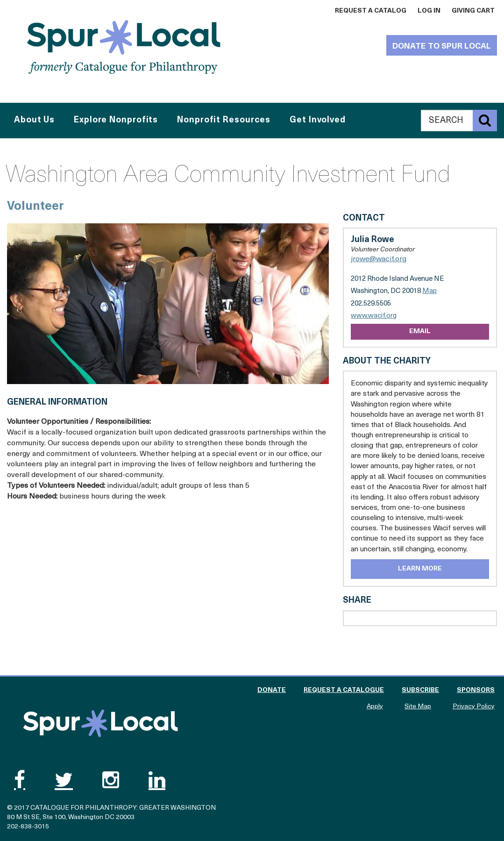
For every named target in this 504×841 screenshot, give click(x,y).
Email (420, 331)
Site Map (418, 707)
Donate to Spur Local (442, 46)
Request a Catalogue (344, 690)
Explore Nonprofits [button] (116, 120)
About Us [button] (34, 120)
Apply (375, 707)
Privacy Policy (474, 707)
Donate (272, 690)
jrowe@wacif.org (379, 259)
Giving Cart (473, 11)
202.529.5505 (371, 304)
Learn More (420, 569)
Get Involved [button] (318, 120)
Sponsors (476, 690)
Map (429, 291)
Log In (429, 11)
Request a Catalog (371, 11)
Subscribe (420, 690)
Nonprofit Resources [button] (224, 120)
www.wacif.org (374, 316)
